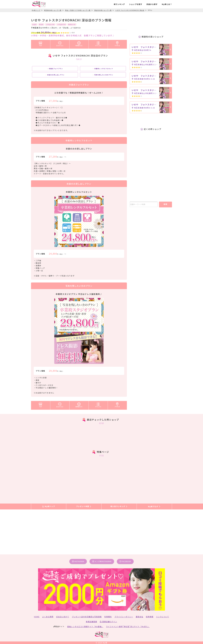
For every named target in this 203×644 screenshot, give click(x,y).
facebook (125, 561)
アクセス (117, 43)
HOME (37, 617)
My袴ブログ (154, 506)
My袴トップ (49, 506)
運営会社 (139, 617)
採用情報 (150, 617)
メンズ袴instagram (102, 561)
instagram (78, 561)
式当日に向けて (63, 617)
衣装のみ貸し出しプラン (55, 75)
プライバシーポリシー (124, 617)
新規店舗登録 (91, 622)
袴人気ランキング (119, 506)
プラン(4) (98, 43)
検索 (165, 204)
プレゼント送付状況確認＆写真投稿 (87, 617)
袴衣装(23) (79, 43)
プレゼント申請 (84, 506)
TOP (41, 43)
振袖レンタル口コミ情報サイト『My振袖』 (85, 626)
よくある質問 (48, 617)
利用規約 (108, 617)
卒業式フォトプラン (55, 69)
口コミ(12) (60, 43)
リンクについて (163, 617)
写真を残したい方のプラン (103, 75)
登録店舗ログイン (108, 622)
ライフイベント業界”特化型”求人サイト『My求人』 (128, 626)
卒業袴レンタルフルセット (103, 69)
